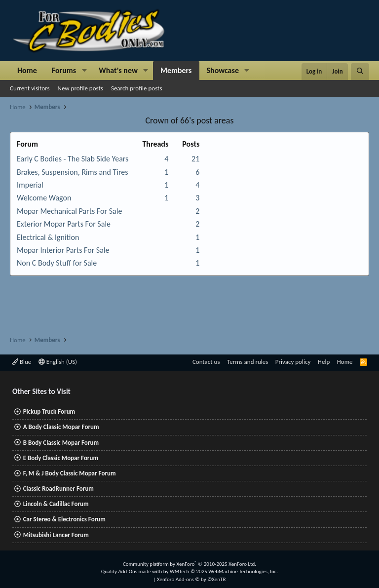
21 (195, 159)
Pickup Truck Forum (49, 412)
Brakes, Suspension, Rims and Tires (73, 172)
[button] (84, 71)
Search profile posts (137, 88)
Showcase (223, 70)
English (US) (58, 362)
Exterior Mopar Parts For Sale (64, 224)
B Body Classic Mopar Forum (61, 443)
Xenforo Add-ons (191, 579)
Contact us (206, 362)
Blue (21, 362)
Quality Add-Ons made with (132, 571)
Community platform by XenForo (189, 564)
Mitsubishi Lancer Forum (56, 535)
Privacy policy (293, 362)
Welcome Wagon (44, 198)
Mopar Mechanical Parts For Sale (69, 211)
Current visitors (30, 88)
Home (27, 70)
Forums (64, 70)
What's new (118, 70)
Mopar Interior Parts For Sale (63, 250)
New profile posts (80, 88)
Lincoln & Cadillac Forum (56, 504)
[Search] (360, 72)
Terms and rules (247, 362)
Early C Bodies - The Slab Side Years (73, 159)
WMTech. (224, 571)
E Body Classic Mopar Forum (61, 458)
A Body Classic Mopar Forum (61, 427)
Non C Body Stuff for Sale (57, 263)
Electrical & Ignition (48, 237)
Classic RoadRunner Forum (58, 489)
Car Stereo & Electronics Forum (64, 519)
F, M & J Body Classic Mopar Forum (70, 473)
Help (324, 362)
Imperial (30, 185)
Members (176, 70)
